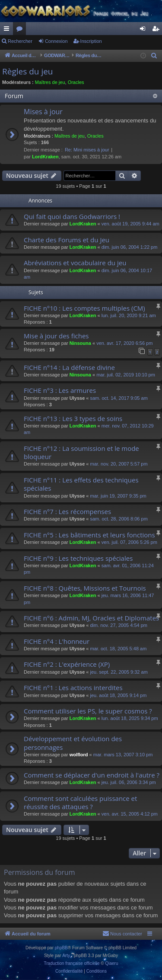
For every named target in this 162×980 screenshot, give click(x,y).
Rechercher (20, 41)
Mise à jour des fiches (56, 336)
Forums (21, 30)
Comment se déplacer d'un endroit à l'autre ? (92, 775)
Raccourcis (8, 30)
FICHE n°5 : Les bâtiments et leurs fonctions (89, 535)
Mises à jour (43, 112)
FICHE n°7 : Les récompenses (67, 511)
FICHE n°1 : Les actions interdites (73, 688)
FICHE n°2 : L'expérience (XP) (67, 664)
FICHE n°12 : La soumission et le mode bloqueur (81, 452)
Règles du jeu (28, 71)
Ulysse (77, 398)
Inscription (91, 41)
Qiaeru (111, 963)
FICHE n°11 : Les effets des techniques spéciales (81, 484)
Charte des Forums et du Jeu (67, 240)
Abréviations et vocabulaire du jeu (75, 263)
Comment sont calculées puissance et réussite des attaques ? (80, 802)
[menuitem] (154, 56)
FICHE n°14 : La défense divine (69, 367)
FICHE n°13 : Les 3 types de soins (73, 418)
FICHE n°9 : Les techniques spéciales (78, 558)
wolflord (79, 755)
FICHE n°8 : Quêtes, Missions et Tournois (85, 588)
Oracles (76, 82)
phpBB (61, 948)
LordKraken (45, 157)
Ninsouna (80, 343)
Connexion (56, 41)
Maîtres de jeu (50, 82)
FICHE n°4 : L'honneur (57, 641)
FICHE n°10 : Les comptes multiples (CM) (84, 308)
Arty (66, 956)
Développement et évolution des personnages (73, 743)
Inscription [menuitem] (157, 30)
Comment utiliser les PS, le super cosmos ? (88, 711)
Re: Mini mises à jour (87, 150)
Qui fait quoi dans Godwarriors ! (72, 216)
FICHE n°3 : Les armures (60, 390)
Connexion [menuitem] (145, 30)
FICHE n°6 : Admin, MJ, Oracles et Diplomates (91, 618)
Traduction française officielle (72, 963)
